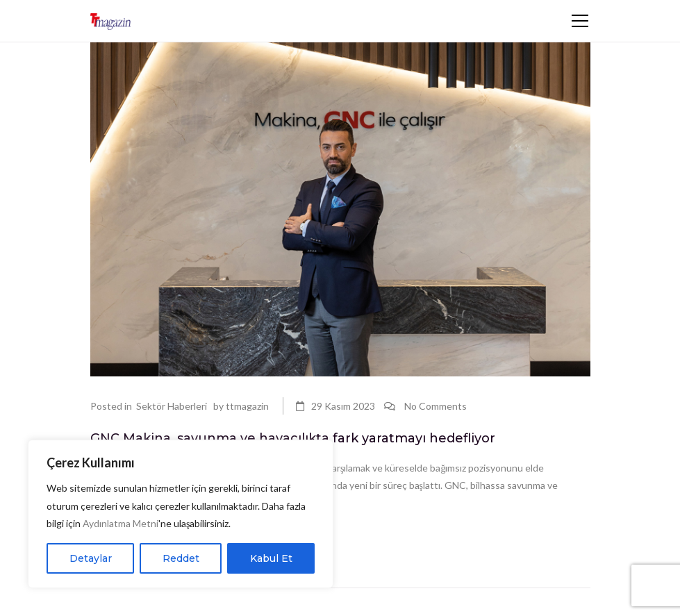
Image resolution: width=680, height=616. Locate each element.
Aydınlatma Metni (121, 523)
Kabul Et (271, 558)
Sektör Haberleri (172, 406)
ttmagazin (247, 406)
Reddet (181, 558)
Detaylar (91, 558)
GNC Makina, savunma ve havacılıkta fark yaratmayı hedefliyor (293, 438)
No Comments (436, 406)
